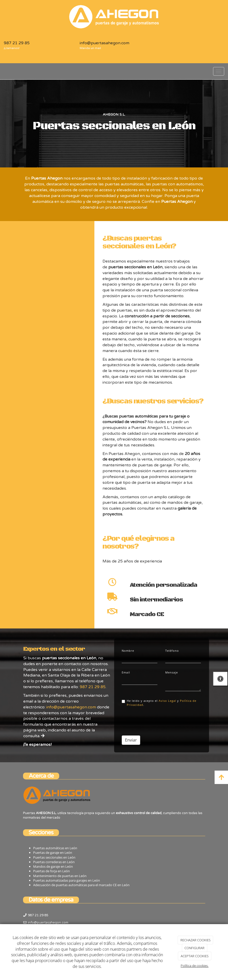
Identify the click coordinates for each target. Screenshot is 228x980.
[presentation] (160, 720)
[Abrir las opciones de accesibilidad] (220, 679)
